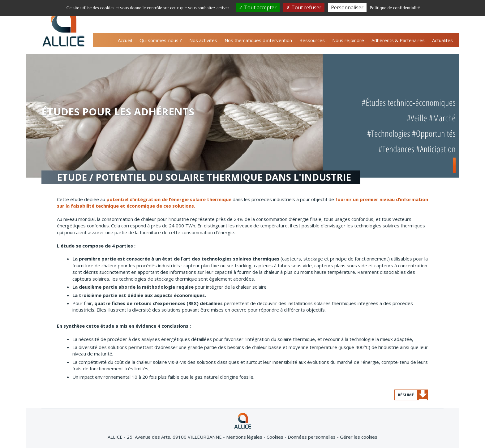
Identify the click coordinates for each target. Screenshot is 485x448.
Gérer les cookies (359, 437)
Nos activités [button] (203, 40)
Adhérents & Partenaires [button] (398, 40)
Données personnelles (312, 437)
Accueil (125, 40)
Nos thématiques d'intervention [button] (258, 40)
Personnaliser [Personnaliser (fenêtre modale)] (347, 7)
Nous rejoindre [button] (348, 40)
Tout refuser (304, 7)
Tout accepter (258, 7)
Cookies (276, 437)
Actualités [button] (442, 40)
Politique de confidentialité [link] (395, 8)
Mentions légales (245, 437)
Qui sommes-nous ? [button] (161, 40)
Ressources (312, 40)
